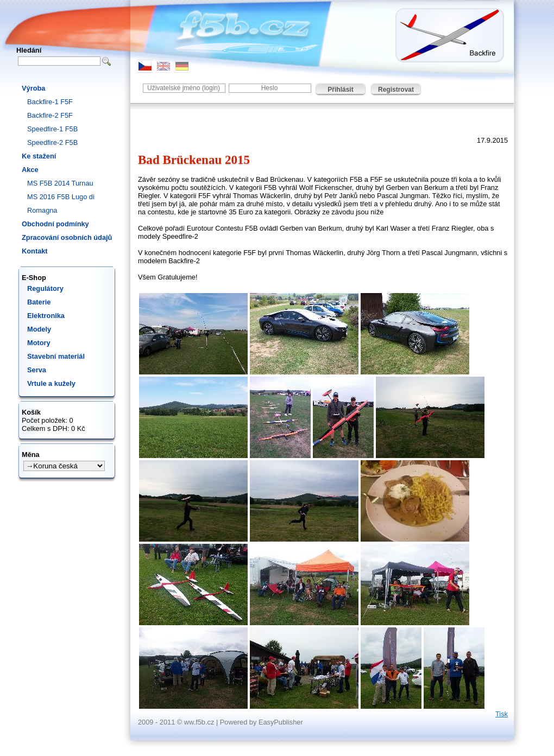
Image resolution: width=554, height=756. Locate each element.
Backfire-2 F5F (50, 115)
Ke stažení (39, 156)
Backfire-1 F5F (50, 102)
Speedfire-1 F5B (52, 129)
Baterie (39, 302)
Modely (39, 329)
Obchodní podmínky (55, 224)
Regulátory (45, 288)
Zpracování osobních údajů (67, 237)
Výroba (33, 88)
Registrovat (396, 90)
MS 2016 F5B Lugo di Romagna (61, 204)
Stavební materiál (56, 356)
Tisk (502, 714)
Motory (39, 343)
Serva (37, 370)
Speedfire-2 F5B (52, 142)
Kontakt (35, 251)
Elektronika (46, 316)
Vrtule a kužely (51, 383)
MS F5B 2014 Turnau (60, 183)
